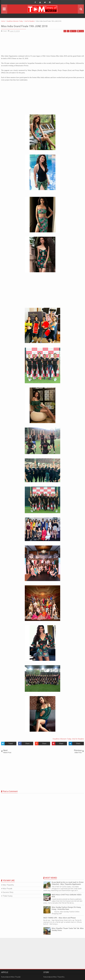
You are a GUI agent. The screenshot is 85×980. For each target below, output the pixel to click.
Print (73, 31)
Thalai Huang (8, 896)
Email (80, 31)
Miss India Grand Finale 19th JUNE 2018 (33, 26)
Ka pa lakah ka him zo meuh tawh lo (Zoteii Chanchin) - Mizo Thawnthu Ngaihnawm (68, 883)
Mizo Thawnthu (8, 885)
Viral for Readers (78, 739)
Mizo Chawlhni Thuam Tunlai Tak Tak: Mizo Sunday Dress (68, 929)
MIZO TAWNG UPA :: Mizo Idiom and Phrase (60, 918)
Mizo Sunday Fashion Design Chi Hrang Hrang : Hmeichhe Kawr (66, 908)
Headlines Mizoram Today (62, 739)
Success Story (8, 892)
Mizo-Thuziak (7, 889)
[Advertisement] (42, 44)
